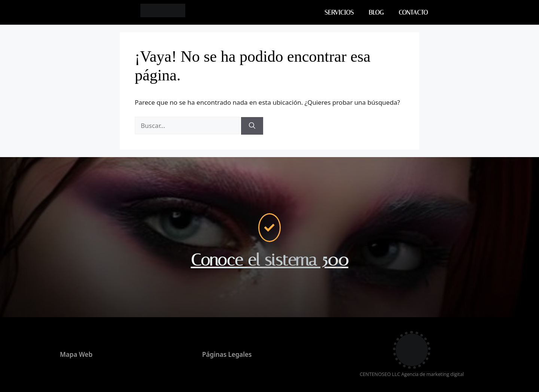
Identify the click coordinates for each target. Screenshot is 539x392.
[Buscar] (252, 126)
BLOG (376, 12)
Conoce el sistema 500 (270, 260)
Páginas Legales (227, 354)
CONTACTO (413, 12)
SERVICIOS (339, 12)
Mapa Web (76, 354)
